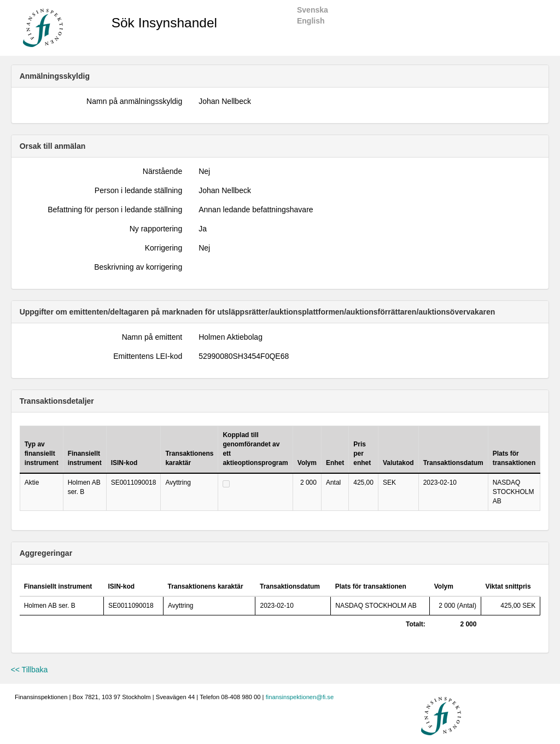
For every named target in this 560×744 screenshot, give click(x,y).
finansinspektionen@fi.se (300, 697)
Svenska (313, 10)
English (311, 21)
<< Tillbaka (30, 670)
